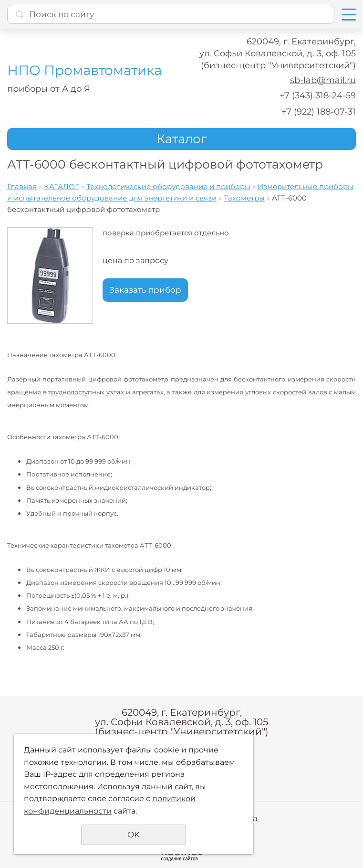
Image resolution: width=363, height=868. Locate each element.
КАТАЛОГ (62, 186)
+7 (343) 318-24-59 (318, 95)
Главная (22, 186)
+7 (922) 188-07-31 (319, 112)
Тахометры (244, 198)
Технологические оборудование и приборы (168, 186)
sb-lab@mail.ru (323, 80)
